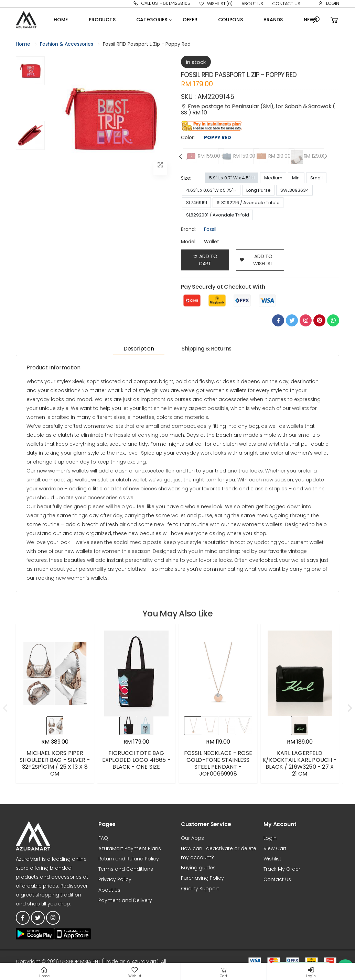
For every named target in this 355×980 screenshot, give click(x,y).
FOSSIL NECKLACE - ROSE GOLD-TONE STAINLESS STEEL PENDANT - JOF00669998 (218, 763)
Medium (273, 178)
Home (61, 20)
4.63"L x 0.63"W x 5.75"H (211, 190)
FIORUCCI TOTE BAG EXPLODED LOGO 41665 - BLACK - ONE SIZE (136, 760)
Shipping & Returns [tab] (207, 349)
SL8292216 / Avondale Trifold (248, 203)
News (311, 20)
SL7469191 (197, 203)
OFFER (190, 20)
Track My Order (282, 869)
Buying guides (198, 868)
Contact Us (286, 4)
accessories (234, 399)
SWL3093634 (295, 190)
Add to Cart (205, 260)
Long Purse (259, 190)
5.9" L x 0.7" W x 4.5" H (232, 178)
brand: (188, 229)
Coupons (230, 20)
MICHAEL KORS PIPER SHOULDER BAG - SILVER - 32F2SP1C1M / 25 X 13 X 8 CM (55, 763)
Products (102, 20)
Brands (273, 20)
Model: (189, 242)
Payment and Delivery (125, 900)
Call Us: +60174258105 (162, 3)
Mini (296, 178)
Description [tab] (139, 349)
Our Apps (192, 838)
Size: (186, 178)
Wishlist (216, 4)
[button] (316, 20)
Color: (188, 137)
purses (183, 399)
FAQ (103, 838)
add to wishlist (256, 260)
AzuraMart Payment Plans (130, 848)
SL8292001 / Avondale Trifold (218, 215)
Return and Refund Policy (129, 859)
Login (329, 3)
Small (316, 178)
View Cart (275, 848)
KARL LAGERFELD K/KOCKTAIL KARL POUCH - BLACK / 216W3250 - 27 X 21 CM (300, 763)
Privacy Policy (115, 879)
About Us (252, 4)
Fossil (210, 229)
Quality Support (200, 889)
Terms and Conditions (126, 869)
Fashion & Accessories (67, 44)
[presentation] (181, 157)
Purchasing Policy (202, 878)
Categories (152, 20)
